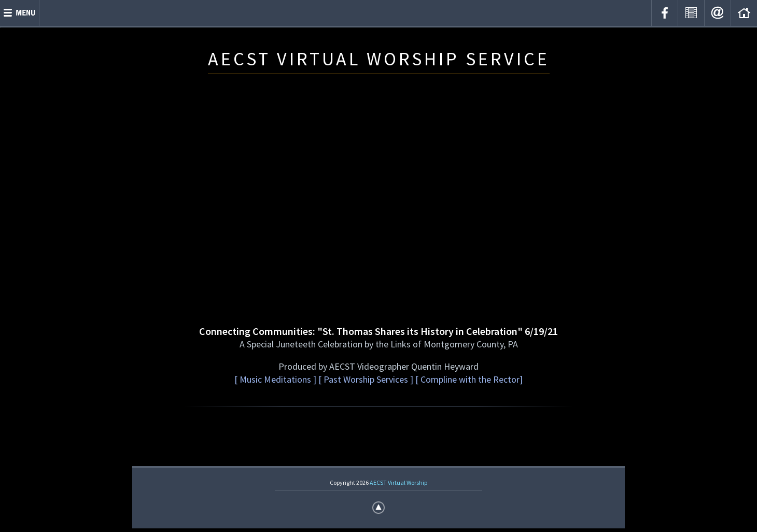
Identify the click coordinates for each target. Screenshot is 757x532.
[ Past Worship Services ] (366, 379)
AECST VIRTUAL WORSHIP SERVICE (379, 59)
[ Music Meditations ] (275, 379)
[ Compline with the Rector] (468, 379)
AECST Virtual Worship (398, 482)
